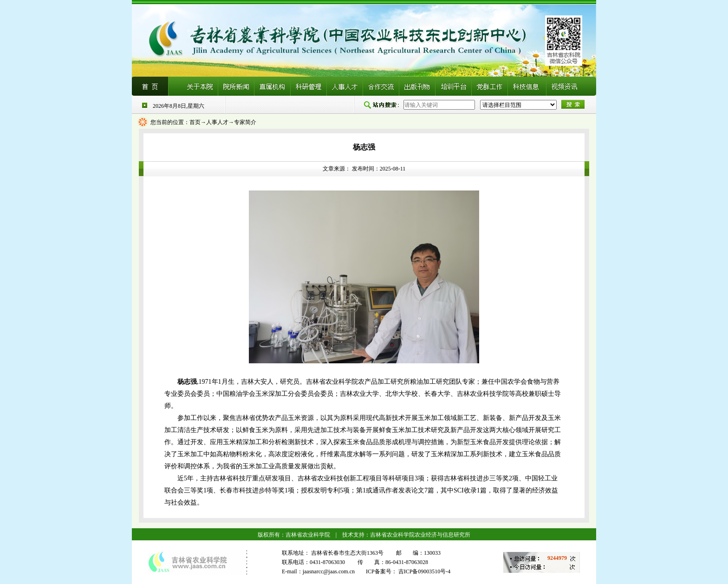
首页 (195, 122)
